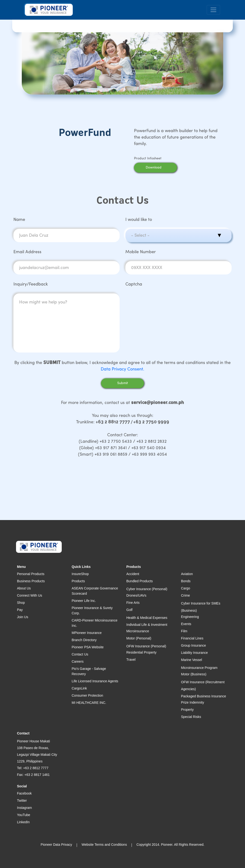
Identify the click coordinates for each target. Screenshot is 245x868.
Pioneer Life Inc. (84, 601)
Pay (20, 610)
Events (186, 624)
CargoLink (79, 688)
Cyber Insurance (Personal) (147, 589)
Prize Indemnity (193, 702)
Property (187, 710)
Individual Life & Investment (147, 625)
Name (19, 220)
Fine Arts (133, 603)
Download (160, 168)
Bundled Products (140, 581)
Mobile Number (141, 252)
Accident (133, 574)
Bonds (186, 581)
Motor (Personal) (139, 638)
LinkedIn (23, 822)
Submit (123, 383)
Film (184, 631)
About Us (24, 588)
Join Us (23, 617)
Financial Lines (192, 638)
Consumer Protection (88, 695)
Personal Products (31, 574)
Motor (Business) (194, 674)
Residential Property (141, 652)
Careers (78, 661)
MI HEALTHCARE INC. (89, 703)
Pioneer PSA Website (88, 647)
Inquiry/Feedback (31, 284)
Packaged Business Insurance (204, 696)
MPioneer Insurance (87, 633)
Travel (131, 660)
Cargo (186, 588)
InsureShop (80, 574)
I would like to (139, 220)
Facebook (24, 793)
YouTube (24, 815)
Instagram (24, 808)
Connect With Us (30, 595)
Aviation (187, 574)
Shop (21, 603)
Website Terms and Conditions (104, 845)
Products (78, 581)
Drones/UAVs (136, 595)
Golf (129, 610)
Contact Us (80, 654)
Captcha (134, 284)
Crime (186, 595)
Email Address (27, 252)
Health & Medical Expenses (147, 618)
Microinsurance (138, 631)
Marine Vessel (192, 660)
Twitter (22, 801)
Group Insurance (194, 645)
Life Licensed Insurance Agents (95, 681)
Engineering (190, 617)
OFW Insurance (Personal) (146, 646)
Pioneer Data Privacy (56, 845)
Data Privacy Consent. (122, 369)
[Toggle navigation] (213, 10)
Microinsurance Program (199, 668)
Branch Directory (84, 640)
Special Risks (191, 717)
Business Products (31, 581)
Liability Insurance (195, 653)
